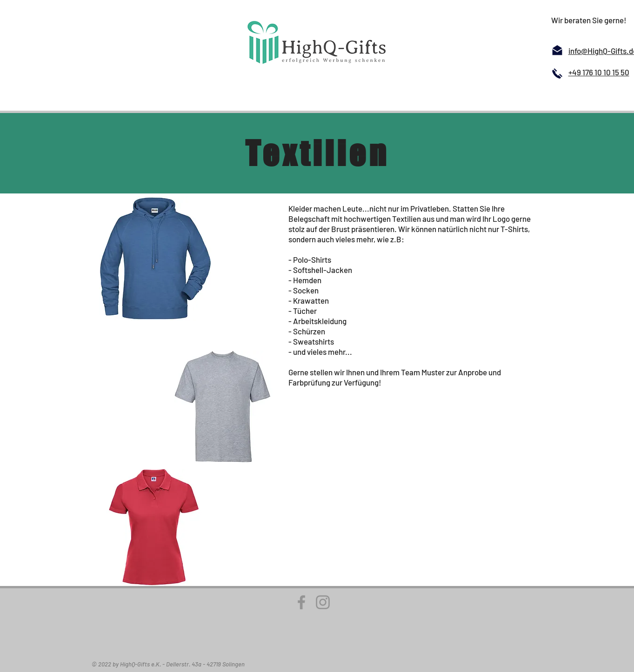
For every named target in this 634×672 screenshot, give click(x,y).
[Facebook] (301, 602)
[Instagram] (323, 602)
